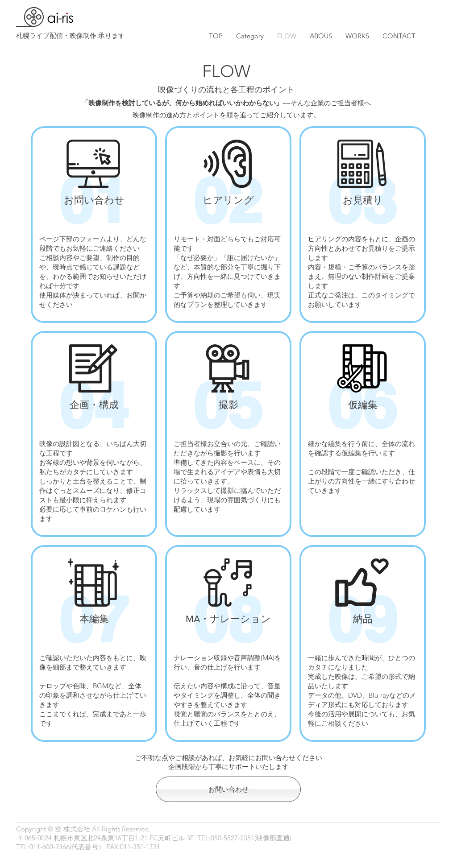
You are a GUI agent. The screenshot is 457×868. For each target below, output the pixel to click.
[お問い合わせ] (228, 789)
